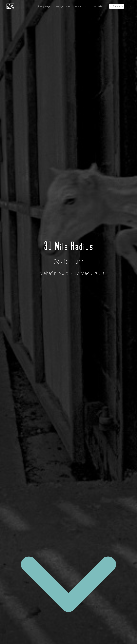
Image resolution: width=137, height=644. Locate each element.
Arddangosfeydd (44, 6)
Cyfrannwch (117, 6)
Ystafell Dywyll (82, 6)
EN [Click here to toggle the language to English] (130, 6)
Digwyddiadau (63, 6)
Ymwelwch (99, 6)
